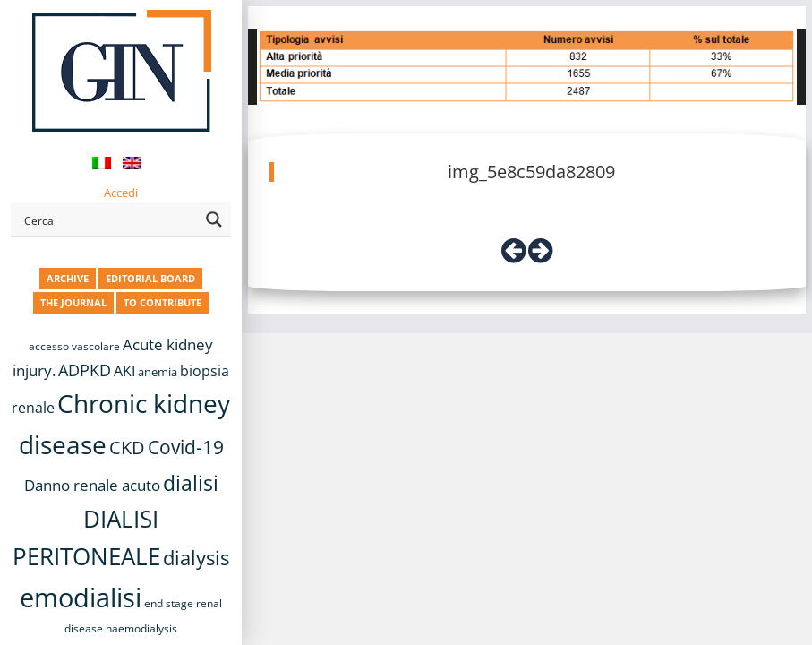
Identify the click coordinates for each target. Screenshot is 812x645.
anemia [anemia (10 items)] (158, 372)
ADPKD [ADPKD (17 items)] (85, 370)
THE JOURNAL (73, 302)
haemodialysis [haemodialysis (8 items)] (141, 628)
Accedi (121, 193)
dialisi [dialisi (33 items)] (191, 483)
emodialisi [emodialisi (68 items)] (81, 598)
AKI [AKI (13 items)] (124, 371)
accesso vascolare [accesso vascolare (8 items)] (74, 346)
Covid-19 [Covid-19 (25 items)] (186, 447)
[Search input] (109, 219)
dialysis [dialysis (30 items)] (196, 558)
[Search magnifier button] (214, 219)
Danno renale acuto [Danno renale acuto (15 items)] (92, 485)
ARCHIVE (68, 278)
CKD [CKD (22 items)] (127, 447)
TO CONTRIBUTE (162, 302)
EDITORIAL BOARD (150, 278)
